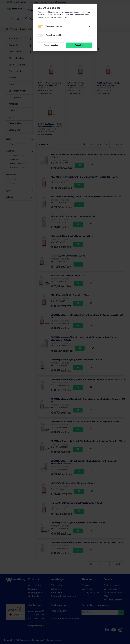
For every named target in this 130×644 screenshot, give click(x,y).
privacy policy (62, 18)
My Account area (66, 15)
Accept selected (51, 45)
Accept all (79, 45)
